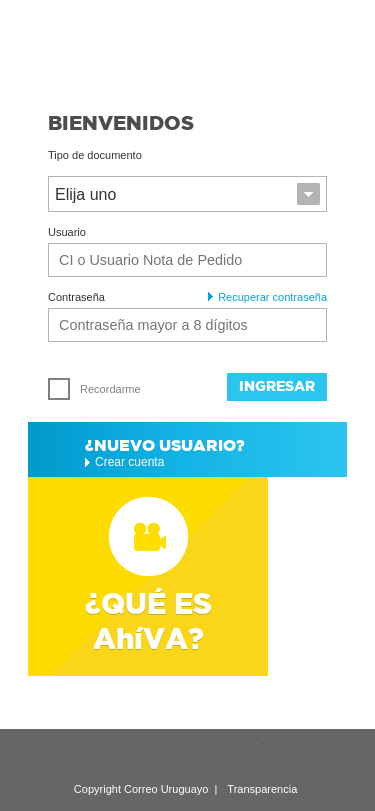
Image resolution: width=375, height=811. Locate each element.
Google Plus (167, 755)
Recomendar (93, 755)
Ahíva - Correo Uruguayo (187, 47)
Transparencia (262, 789)
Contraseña (76, 297)
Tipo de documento (95, 155)
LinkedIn (130, 755)
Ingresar (277, 386)
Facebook (278, 755)
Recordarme (94, 389)
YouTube (204, 755)
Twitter (241, 755)
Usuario (67, 232)
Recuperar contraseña (267, 297)
